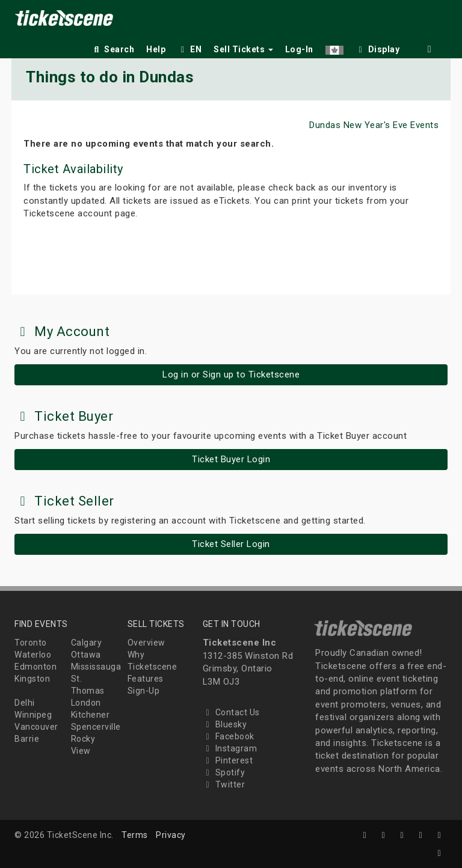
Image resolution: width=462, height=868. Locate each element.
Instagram (230, 748)
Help (156, 49)
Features (146, 679)
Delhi (25, 703)
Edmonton (35, 667)
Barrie (27, 739)
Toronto (31, 643)
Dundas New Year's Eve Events (374, 125)
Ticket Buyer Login (231, 459)
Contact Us (231, 712)
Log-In (299, 49)
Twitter (224, 784)
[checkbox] (378, 47)
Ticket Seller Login (231, 544)
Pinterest (228, 760)
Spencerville (96, 727)
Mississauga (96, 667)
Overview (146, 643)
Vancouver (36, 727)
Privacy (171, 835)
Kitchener (91, 715)
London (86, 703)
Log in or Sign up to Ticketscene (231, 374)
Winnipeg (33, 715)
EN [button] (189, 49)
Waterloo (33, 655)
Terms (135, 835)
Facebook (229, 736)
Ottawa (86, 655)
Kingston (32, 679)
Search (113, 49)
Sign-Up (144, 691)
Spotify (224, 772)
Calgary (87, 643)
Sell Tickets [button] (243, 49)
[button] (334, 47)
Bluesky (225, 724)
